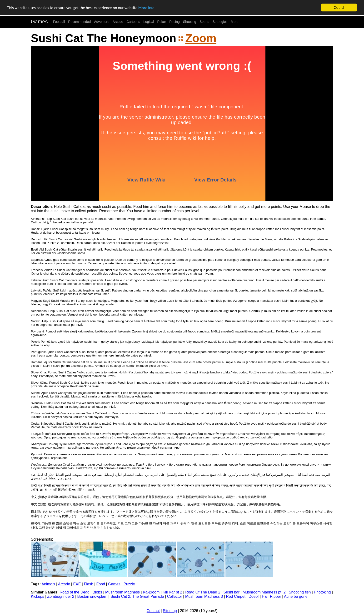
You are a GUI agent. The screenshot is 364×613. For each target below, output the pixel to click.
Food (101, 584)
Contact (153, 611)
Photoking (322, 592)
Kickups (38, 596)
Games (39, 22)
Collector (175, 596)
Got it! (339, 8)
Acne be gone (296, 596)
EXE (77, 584)
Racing (175, 22)
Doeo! (254, 596)
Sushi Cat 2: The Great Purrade (137, 596)
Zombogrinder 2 (61, 596)
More (235, 22)
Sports (204, 22)
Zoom (201, 38)
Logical (149, 22)
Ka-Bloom (151, 592)
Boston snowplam (92, 596)
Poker (162, 22)
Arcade (118, 22)
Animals (48, 584)
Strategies (220, 22)
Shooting (190, 22)
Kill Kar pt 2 (172, 592)
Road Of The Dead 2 (203, 592)
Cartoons (133, 22)
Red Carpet (236, 596)
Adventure (102, 22)
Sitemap (170, 611)
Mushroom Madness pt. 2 (264, 592)
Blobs (97, 592)
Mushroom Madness (122, 592)
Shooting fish (300, 592)
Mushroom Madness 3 (204, 596)
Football (59, 22)
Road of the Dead (74, 592)
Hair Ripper (272, 596)
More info (146, 8)
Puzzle (129, 584)
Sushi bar (232, 592)
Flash (88, 584)
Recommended (79, 22)
